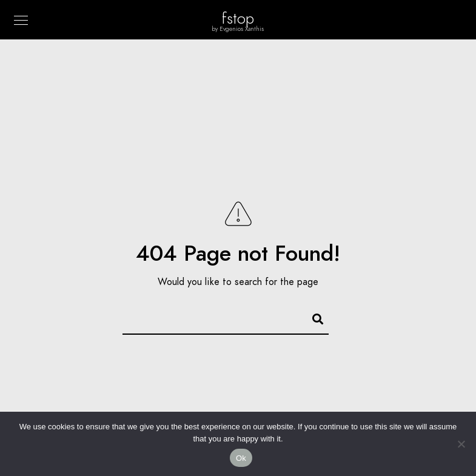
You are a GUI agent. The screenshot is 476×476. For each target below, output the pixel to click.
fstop (238, 18)
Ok (241, 458)
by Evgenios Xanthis (238, 29)
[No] (461, 444)
